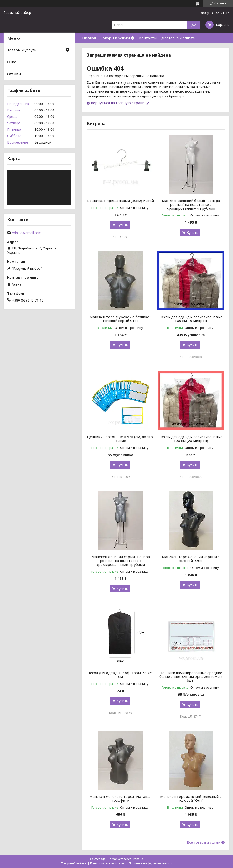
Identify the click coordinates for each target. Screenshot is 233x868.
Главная (89, 38)
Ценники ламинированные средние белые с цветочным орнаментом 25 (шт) (191, 676)
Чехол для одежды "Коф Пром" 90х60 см (121, 675)
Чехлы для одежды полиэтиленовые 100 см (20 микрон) (191, 439)
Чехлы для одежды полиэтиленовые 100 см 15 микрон (191, 319)
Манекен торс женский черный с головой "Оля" (191, 559)
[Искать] (193, 25)
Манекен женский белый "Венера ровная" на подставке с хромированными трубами (191, 204)
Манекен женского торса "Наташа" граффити (121, 798)
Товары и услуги (115, 38)
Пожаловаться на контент (108, 863)
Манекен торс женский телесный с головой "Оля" (191, 798)
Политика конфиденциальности (151, 863)
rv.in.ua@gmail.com (27, 233)
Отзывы (14, 74)
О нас (12, 62)
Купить (122, 225)
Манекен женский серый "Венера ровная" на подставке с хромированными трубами (121, 561)
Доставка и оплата (178, 38)
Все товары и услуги (204, 842)
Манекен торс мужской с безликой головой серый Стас (121, 319)
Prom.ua (137, 859)
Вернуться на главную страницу (120, 103)
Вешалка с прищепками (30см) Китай (121, 201)
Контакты (148, 38)
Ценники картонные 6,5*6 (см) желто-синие (121, 439)
